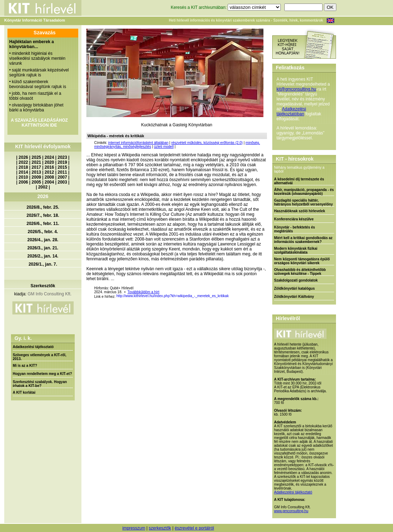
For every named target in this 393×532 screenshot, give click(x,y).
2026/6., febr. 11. (43, 224)
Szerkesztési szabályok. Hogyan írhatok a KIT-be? (40, 384)
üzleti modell (164, 147)
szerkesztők (160, 528)
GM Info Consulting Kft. (50, 294)
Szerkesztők (43, 286)
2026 (24, 157)
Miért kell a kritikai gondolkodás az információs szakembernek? (303, 240)
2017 (36, 167)
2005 (36, 182)
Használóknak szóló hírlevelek (300, 211)
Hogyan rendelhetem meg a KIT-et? (42, 374)
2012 (49, 172)
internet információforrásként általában (138, 143)
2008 (49, 177)
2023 (62, 157)
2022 (24, 162)
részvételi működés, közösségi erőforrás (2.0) (207, 143)
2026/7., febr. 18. (43, 215)
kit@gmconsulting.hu (296, 89)
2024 (49, 157)
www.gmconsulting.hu (291, 511)
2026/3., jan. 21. (43, 248)
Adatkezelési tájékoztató (33, 347)
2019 (62, 162)
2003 (62, 182)
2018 (24, 167)
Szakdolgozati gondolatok (296, 280)
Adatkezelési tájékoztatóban (291, 111)
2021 (36, 162)
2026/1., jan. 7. (43, 264)
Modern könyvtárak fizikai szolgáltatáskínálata (296, 250)
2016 (49, 167)
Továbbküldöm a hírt (143, 292)
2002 (43, 187)
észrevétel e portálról (194, 528)
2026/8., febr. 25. (43, 207)
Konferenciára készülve (294, 219)
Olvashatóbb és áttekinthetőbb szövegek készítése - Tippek (300, 272)
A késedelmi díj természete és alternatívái (299, 181)
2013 (36, 172)
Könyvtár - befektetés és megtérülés (295, 229)
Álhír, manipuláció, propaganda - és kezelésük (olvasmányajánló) (304, 192)
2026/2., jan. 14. (43, 256)
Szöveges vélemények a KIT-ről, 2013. (39, 357)
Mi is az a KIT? (25, 366)
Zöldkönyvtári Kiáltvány (294, 297)
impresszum (134, 528)
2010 (24, 177)
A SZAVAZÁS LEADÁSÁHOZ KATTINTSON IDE (39, 123)
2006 (24, 182)
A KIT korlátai (24, 392)
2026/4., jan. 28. (43, 240)
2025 (36, 157)
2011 (62, 172)
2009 (36, 177)
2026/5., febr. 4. (43, 232)
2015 (62, 167)
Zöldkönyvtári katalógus (294, 288)
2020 (49, 162)
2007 (62, 177)
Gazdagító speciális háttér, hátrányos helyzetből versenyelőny (303, 202)
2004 (49, 182)
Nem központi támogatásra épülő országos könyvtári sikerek (302, 261)
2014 (24, 172)
